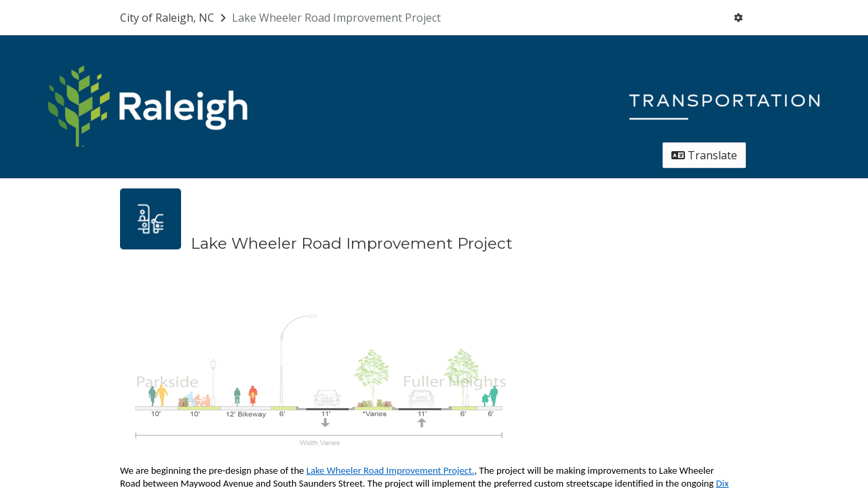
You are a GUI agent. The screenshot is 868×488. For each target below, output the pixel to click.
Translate (704, 155)
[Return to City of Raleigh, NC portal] (174, 18)
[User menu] (738, 18)
